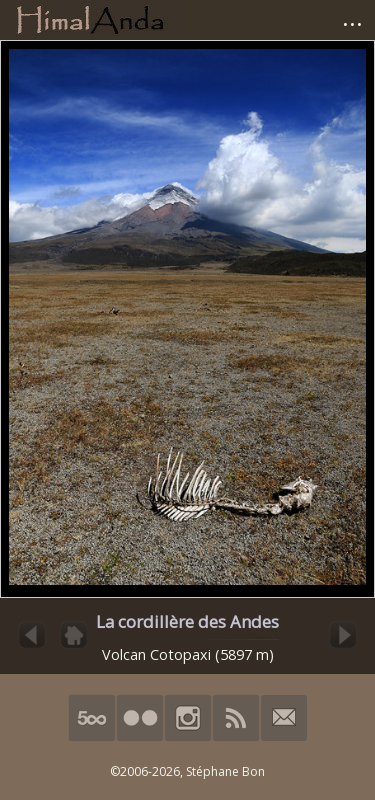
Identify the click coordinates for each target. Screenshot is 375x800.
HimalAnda (90, 20)
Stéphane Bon (225, 771)
